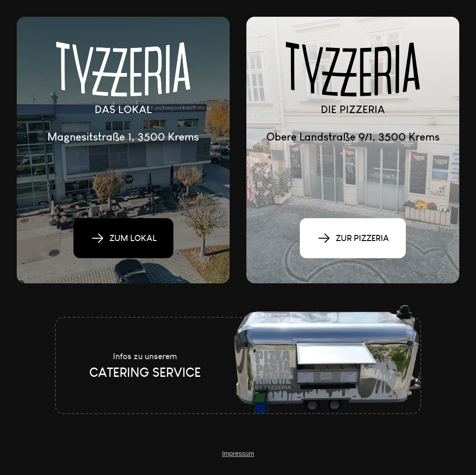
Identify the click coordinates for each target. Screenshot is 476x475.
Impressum (238, 454)
